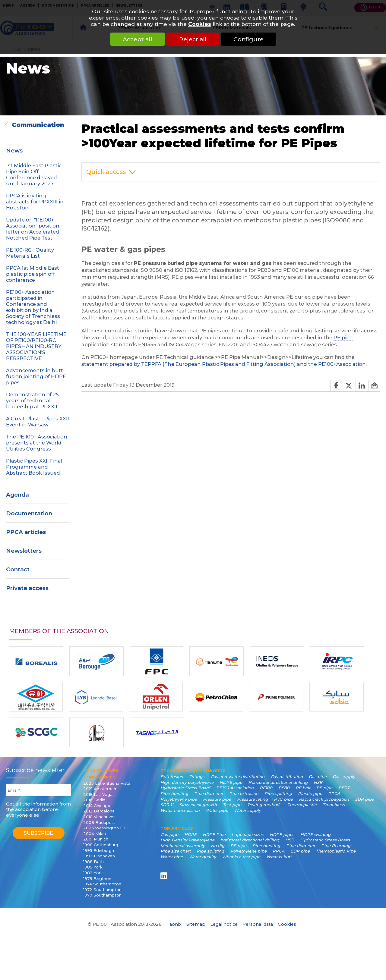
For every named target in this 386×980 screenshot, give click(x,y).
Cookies (200, 24)
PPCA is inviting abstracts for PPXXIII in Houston (35, 202)
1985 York (93, 867)
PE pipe (343, 338)
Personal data (258, 924)
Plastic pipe (310, 793)
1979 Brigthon (97, 878)
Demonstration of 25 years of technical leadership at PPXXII (32, 400)
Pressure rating (252, 799)
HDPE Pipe (214, 834)
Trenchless (334, 805)
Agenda (17, 495)
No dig (218, 846)
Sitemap (196, 924)
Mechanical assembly (183, 846)
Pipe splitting (278, 793)
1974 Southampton (102, 884)
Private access (27, 588)
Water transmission (180, 810)
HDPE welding (315, 834)
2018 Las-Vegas (99, 794)
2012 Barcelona (99, 811)
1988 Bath (93, 862)
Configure (248, 39)
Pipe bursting (174, 793)
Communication (38, 125)
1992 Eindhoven (99, 856)
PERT (344, 788)
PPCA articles (26, 532)
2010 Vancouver (99, 817)
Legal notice (224, 924)
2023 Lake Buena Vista (107, 783)
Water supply (247, 810)
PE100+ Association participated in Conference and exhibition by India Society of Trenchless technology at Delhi (33, 307)
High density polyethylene (187, 782)
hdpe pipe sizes (248, 834)
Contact (18, 569)
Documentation (29, 513)
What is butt (279, 857)
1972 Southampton (102, 890)
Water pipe (217, 810)
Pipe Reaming (336, 846)
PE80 (284, 788)
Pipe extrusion (244, 793)
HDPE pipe (231, 782)
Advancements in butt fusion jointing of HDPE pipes (36, 376)
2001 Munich (96, 839)
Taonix (174, 924)
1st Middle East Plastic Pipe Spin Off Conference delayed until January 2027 (34, 174)
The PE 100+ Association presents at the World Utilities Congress (37, 443)
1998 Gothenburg (101, 845)
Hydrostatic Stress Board (185, 788)
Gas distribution (287, 777)
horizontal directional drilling (250, 840)
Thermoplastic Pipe (336, 851)
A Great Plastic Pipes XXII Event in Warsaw (38, 422)
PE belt (303, 788)
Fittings (197, 777)
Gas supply (344, 777)
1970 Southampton (102, 895)
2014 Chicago (97, 806)
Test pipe (232, 805)
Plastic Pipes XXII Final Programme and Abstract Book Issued (34, 467)
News (14, 151)
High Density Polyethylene (187, 840)
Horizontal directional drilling (278, 782)
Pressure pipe (217, 799)
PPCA (334, 793)
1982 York (93, 873)
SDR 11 (167, 805)
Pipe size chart (176, 851)
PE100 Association (235, 788)
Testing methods (264, 805)
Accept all (138, 39)
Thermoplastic (302, 805)
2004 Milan (95, 834)
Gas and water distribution (237, 777)
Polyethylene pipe (179, 799)
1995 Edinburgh (99, 850)
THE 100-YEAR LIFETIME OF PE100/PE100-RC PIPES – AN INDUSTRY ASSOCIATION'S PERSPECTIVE (36, 346)
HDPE (190, 834)
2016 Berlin (94, 800)
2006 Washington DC (105, 828)
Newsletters (24, 551)
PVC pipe (283, 799)
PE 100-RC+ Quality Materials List (30, 253)
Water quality (202, 857)
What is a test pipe (241, 857)
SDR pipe (364, 799)
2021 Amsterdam (100, 789)
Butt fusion (172, 777)
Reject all (193, 39)
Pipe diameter (209, 793)
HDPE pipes (282, 834)
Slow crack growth (198, 805)
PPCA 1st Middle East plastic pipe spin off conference (33, 274)
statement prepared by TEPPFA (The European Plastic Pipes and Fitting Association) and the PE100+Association (224, 364)
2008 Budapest (99, 822)
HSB (318, 782)
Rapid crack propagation (324, 799)
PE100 (266, 788)
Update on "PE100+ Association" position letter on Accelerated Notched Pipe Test (33, 229)
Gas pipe (318, 777)
